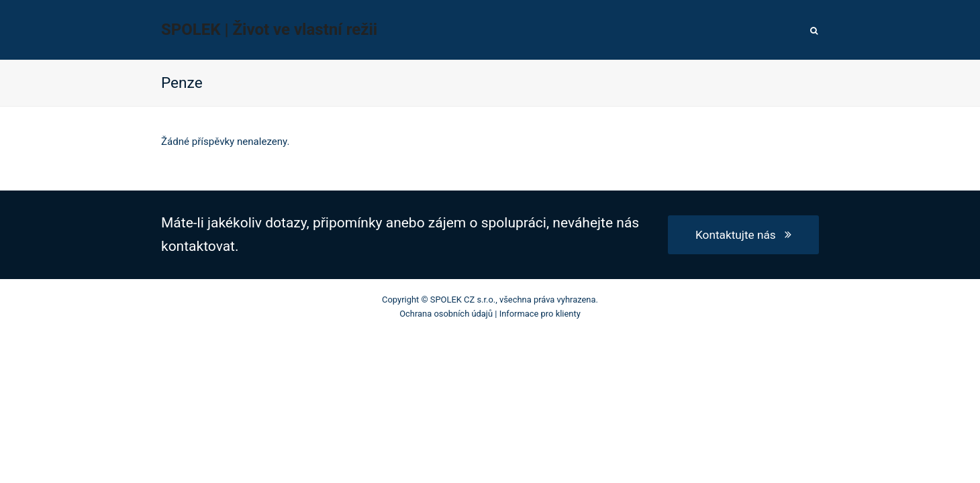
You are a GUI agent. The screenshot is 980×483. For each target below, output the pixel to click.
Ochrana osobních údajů (446, 314)
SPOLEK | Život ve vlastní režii (269, 30)
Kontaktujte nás (743, 235)
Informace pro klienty (540, 314)
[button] (815, 30)
